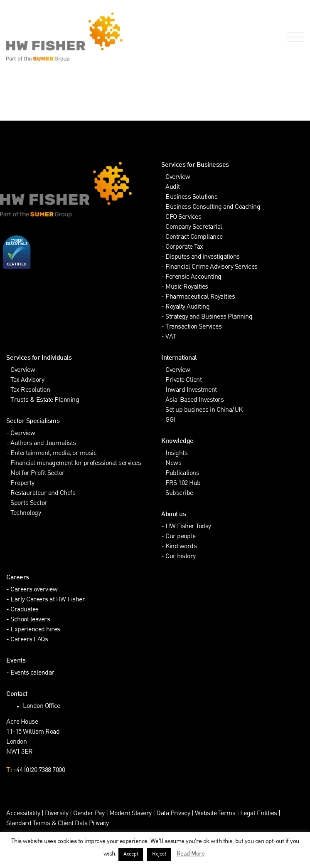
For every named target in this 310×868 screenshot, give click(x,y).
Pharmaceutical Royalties (200, 297)
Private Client (183, 380)
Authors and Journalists (43, 444)
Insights (176, 454)
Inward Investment (191, 390)
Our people (180, 537)
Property (22, 483)
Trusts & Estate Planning (45, 400)
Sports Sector (29, 503)
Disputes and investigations (203, 257)
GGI (170, 420)
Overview (178, 177)
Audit (173, 187)
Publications (182, 474)
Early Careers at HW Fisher (48, 600)
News (173, 464)
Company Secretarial (194, 227)
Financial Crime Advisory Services (212, 267)
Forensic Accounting (193, 277)
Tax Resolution (30, 390)
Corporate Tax (184, 247)
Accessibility (23, 814)
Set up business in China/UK (204, 410)
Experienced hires (35, 630)
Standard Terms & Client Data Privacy (57, 824)
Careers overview (34, 590)
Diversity (57, 814)
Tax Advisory (27, 380)
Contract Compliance (194, 237)
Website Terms (215, 814)
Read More (191, 854)
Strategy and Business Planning (209, 317)
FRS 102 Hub (183, 483)
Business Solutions (191, 197)
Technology (26, 513)
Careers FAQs (29, 640)
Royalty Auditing (187, 307)
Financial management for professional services (76, 464)
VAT (171, 337)
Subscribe (179, 493)
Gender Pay (89, 814)
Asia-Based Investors (194, 400)
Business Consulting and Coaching (213, 207)
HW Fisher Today (188, 527)
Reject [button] (159, 854)
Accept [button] (131, 854)
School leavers (30, 620)
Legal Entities (259, 814)
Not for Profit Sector (38, 474)
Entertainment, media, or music (53, 454)
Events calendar (32, 673)
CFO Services (183, 217)
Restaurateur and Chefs (43, 493)
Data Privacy (173, 814)
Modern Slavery (131, 814)
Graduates (25, 610)
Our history (181, 557)
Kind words (181, 547)
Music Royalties (187, 287)
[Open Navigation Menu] (294, 37)
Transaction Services (193, 327)
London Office (42, 706)
